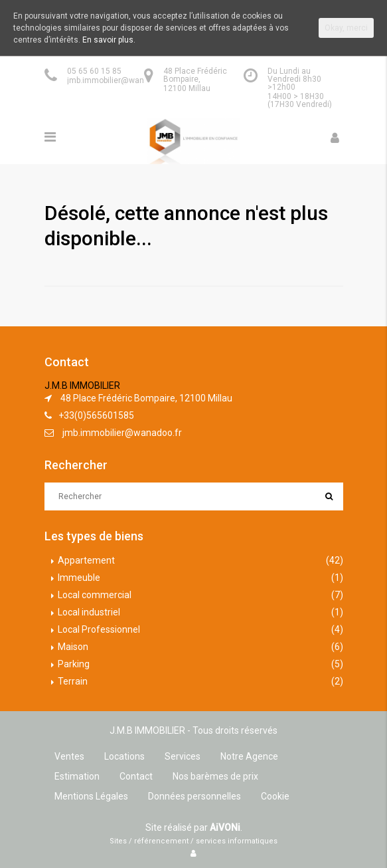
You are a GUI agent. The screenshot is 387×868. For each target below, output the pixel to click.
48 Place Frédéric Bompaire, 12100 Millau (146, 398)
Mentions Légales (91, 796)
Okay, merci (346, 28)
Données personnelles (194, 796)
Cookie (275, 796)
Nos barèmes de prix (215, 776)
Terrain (73, 681)
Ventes (69, 756)
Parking (74, 664)
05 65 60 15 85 (94, 71)
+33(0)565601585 (96, 415)
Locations (124, 756)
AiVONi (225, 827)
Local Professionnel (99, 629)
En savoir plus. (109, 40)
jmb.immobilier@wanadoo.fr (118, 80)
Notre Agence (249, 756)
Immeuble (79, 578)
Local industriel (89, 612)
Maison (73, 647)
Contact (136, 776)
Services (183, 756)
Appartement (86, 560)
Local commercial (95, 595)
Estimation (77, 776)
